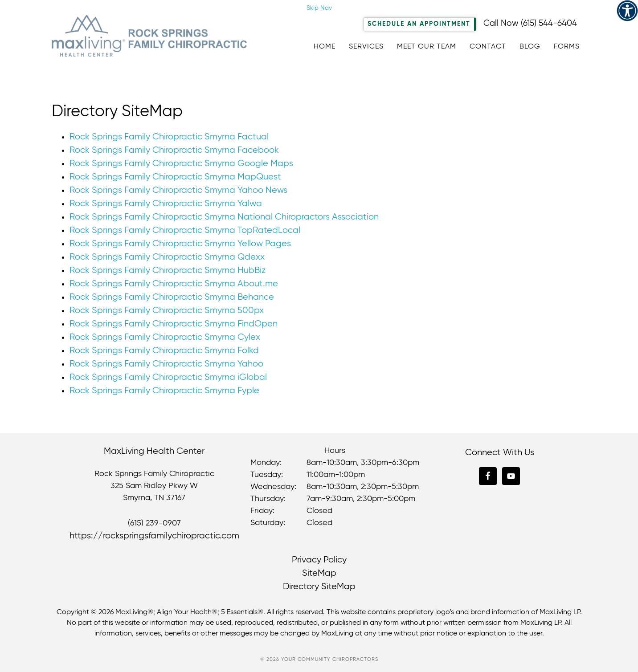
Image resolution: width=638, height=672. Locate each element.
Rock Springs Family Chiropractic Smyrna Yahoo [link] (166, 364)
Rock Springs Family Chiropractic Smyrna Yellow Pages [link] (180, 244)
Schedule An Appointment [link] (419, 24)
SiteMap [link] (319, 573)
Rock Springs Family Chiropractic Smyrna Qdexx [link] (167, 257)
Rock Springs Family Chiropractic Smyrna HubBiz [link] (168, 271)
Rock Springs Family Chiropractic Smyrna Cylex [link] (165, 337)
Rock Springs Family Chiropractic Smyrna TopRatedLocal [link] (185, 230)
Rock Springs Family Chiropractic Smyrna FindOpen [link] (174, 324)
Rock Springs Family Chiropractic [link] (150, 37)
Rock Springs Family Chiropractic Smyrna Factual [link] (169, 137)
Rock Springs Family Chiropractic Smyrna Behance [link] (172, 297)
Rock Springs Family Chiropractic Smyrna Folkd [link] (164, 351)
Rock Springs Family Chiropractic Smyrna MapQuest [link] (175, 177)
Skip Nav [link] (319, 8)
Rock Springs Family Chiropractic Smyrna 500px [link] (167, 311)
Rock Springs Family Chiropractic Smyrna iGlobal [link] (168, 377)
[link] (627, 11)
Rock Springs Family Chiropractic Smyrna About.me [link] (174, 284)
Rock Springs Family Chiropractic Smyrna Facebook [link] (174, 150)
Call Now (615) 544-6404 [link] (530, 23)
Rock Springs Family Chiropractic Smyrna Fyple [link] (164, 391)
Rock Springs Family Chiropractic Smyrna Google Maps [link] (181, 164)
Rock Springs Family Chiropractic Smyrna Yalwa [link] (166, 204)
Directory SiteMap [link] (319, 587)
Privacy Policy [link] (319, 560)
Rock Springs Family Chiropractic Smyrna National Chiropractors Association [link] (224, 217)
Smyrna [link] (137, 498)
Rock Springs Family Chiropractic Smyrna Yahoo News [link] (178, 190)
